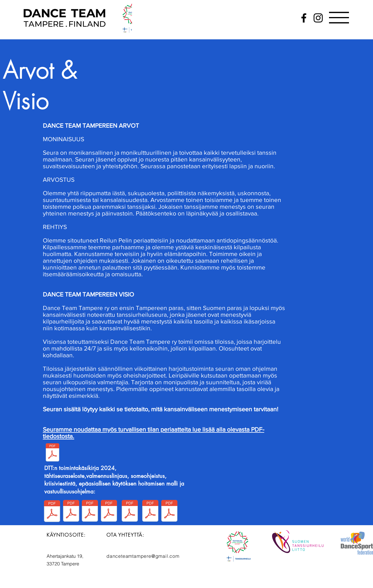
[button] (339, 18)
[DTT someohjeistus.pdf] (130, 512)
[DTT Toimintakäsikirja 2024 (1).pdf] (52, 512)
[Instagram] (318, 18)
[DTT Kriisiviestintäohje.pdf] (150, 512)
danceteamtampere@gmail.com (143, 556)
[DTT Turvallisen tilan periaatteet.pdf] (52, 453)
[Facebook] (304, 18)
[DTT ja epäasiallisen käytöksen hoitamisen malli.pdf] (169, 512)
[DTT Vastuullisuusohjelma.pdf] (90, 512)
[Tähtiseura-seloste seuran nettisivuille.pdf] (71, 512)
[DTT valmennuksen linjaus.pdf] (109, 512)
